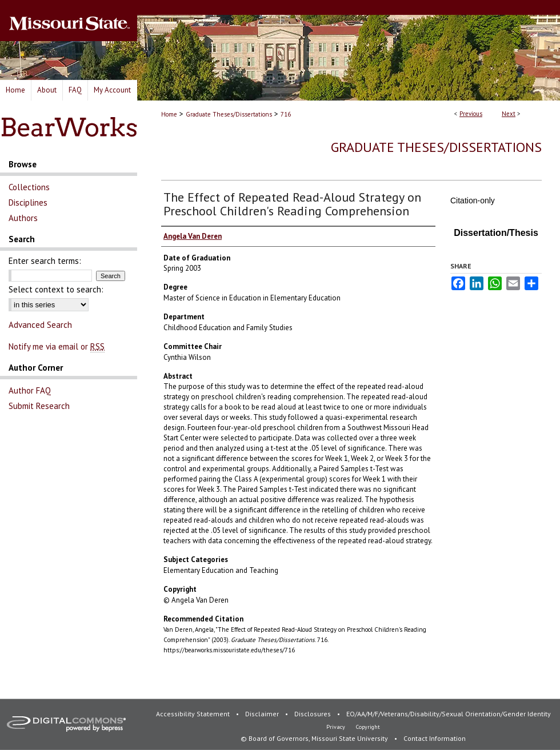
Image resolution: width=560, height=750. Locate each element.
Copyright (368, 727)
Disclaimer (263, 714)
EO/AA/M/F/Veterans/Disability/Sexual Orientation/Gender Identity (449, 714)
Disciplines (28, 202)
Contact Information (435, 738)
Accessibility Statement (194, 714)
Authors (23, 218)
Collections (29, 187)
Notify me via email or (57, 346)
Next (509, 114)
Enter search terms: (45, 261)
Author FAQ (30, 390)
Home (169, 114)
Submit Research (39, 406)
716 (286, 114)
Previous (471, 114)
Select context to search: (56, 289)
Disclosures (313, 714)
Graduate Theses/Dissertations (229, 114)
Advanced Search (40, 325)
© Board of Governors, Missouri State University (315, 738)
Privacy (337, 727)
